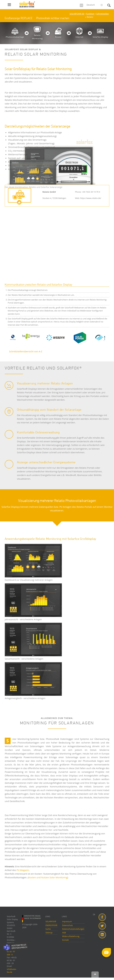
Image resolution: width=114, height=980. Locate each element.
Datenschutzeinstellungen (73, 929)
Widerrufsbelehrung (71, 936)
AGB (64, 933)
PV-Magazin (23, 870)
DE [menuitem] (94, 914)
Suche (48, 929)
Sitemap (49, 933)
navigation (9, 5)
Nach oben (95, 975)
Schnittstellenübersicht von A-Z (26, 351)
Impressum (67, 922)
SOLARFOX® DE (77, 14)
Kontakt (65, 940)
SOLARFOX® (51, 922)
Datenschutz (68, 925)
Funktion (90, 14)
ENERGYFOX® (51, 925)
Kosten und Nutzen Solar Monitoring (48, 877)
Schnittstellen (103, 14)
